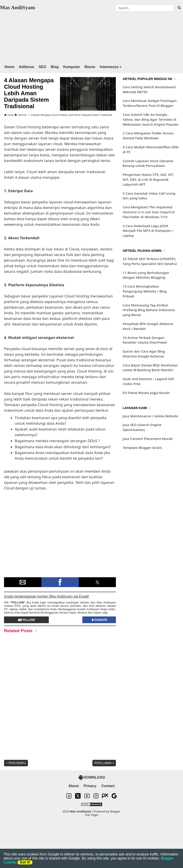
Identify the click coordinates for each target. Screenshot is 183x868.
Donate (99, 620)
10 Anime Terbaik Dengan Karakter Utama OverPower (145, 340)
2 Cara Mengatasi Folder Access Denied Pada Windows (148, 136)
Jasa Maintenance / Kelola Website (150, 416)
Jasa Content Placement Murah (148, 439)
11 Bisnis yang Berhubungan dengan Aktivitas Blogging (146, 275)
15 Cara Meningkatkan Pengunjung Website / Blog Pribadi (145, 291)
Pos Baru (16, 763)
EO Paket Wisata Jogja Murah (146, 393)
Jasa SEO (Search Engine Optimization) (142, 427)
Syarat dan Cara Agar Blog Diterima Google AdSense (144, 354)
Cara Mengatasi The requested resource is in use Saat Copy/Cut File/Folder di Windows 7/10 (149, 212)
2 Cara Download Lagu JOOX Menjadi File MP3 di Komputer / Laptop (148, 231)
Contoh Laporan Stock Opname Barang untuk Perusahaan (148, 163)
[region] (87, 36)
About (74, 786)
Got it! (25, 862)
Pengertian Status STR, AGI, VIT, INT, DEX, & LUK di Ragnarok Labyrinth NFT (148, 179)
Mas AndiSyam (18, 7)
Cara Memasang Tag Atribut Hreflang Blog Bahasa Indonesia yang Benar (149, 310)
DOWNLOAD (91, 778)
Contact (108, 786)
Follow (26, 620)
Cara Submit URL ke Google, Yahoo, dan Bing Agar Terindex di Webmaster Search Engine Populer (151, 119)
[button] (23, 582)
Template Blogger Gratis (142, 448)
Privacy (90, 786)
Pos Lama (105, 763)
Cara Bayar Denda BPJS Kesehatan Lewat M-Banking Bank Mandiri (150, 368)
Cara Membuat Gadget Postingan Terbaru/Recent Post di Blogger (150, 103)
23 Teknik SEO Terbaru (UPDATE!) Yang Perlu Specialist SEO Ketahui (150, 261)
